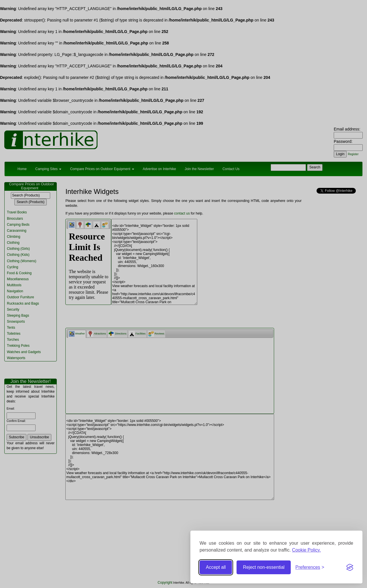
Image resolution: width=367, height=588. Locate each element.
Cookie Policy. (307, 550)
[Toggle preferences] (310, 567)
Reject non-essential (264, 567)
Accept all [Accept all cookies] (216, 567)
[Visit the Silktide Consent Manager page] (350, 567)
